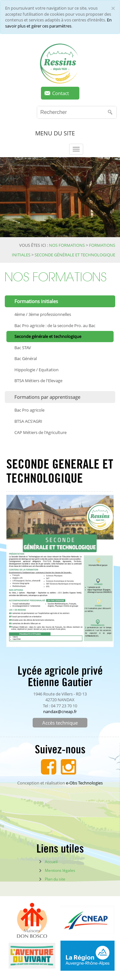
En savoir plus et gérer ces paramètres (58, 23)
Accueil (51, 862)
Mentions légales (60, 870)
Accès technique (60, 723)
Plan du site (55, 879)
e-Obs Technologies (84, 783)
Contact (60, 93)
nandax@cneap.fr (60, 711)
